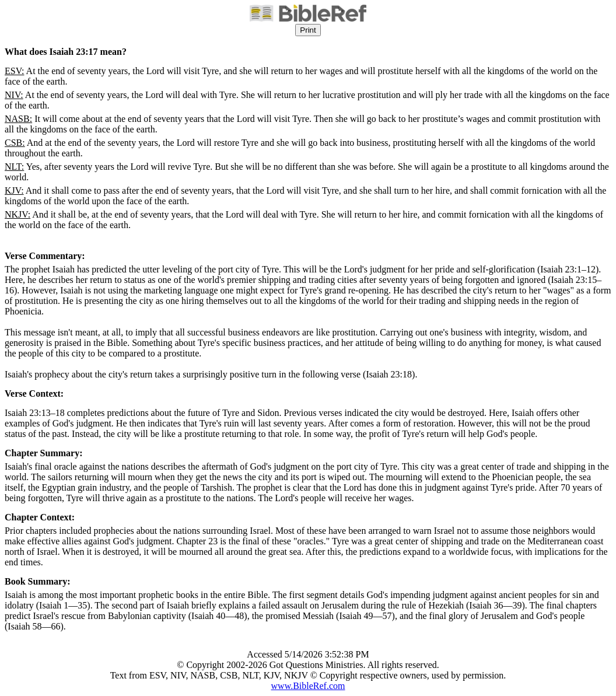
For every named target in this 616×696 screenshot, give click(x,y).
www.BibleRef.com (308, 686)
